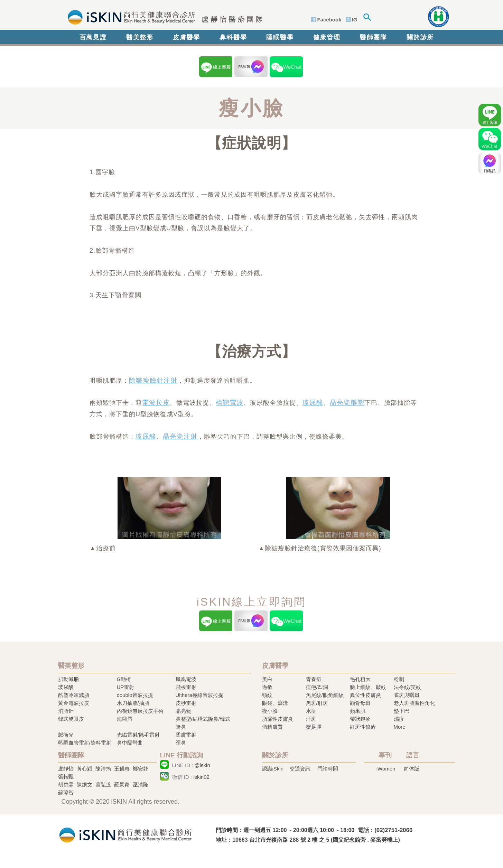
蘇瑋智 (66, 792)
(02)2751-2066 (393, 830)
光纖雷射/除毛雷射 (138, 735)
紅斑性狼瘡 (363, 727)
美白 (267, 679)
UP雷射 (126, 687)
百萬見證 (93, 37)
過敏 (267, 687)
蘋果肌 (358, 711)
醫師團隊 (374, 37)
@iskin (202, 765)
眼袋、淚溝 (275, 703)
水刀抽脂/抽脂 (133, 703)
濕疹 (399, 719)
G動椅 (124, 679)
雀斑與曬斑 (407, 695)
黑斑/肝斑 (317, 703)
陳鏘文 (85, 785)
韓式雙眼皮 (71, 719)
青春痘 (314, 679)
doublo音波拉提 (135, 695)
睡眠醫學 (280, 37)
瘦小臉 (270, 711)
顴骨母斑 (360, 703)
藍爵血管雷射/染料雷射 (85, 743)
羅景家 (122, 785)
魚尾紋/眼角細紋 (325, 695)
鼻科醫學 (233, 37)
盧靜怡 (66, 769)
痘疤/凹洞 (317, 687)
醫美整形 (140, 37)
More (400, 727)
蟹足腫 (314, 727)
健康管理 (327, 37)
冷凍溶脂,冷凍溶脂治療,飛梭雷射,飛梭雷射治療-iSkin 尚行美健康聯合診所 (125, 834)
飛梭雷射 (186, 687)
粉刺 (399, 679)
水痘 (311, 711)
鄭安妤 (141, 769)
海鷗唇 (125, 719)
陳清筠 (103, 769)
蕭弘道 (103, 785)
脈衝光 (66, 735)
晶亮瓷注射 (180, 436)
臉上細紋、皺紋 (368, 687)
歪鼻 (181, 743)
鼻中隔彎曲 (130, 743)
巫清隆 (141, 785)
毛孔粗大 (360, 679)
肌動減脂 (68, 679)
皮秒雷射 (186, 703)
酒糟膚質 (272, 727)
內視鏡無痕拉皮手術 (140, 711)
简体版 (412, 769)
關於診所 (420, 37)
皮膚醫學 (187, 37)
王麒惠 (122, 769)
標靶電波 (230, 403)
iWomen (386, 769)
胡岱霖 (66, 785)
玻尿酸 (313, 403)
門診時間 (328, 769)
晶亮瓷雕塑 (347, 403)
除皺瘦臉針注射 (153, 380)
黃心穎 (85, 769)
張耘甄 (66, 777)
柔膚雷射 (186, 735)
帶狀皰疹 (360, 719)
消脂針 (66, 711)
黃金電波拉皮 (74, 703)
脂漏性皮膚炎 (278, 719)
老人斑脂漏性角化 (414, 703)
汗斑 (311, 719)
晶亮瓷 (183, 711)
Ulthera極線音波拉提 (199, 695)
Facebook (329, 20)
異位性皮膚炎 (365, 695)
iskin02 (201, 777)
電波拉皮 (156, 403)
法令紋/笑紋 (407, 687)
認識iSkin (273, 769)
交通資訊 (300, 769)
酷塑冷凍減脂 (74, 695)
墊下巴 (402, 711)
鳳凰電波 (186, 679)
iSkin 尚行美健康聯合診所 (163, 17)
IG (355, 20)
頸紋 (267, 695)
